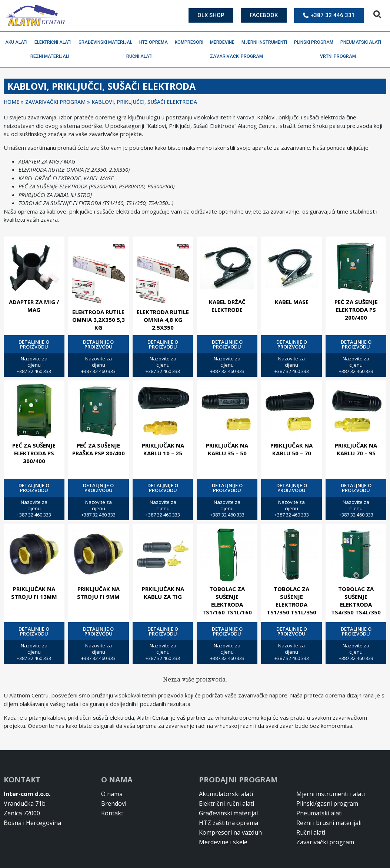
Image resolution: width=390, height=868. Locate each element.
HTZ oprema (155, 42)
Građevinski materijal (107, 42)
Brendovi (114, 803)
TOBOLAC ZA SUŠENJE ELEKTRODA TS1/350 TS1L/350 (291, 600)
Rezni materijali (52, 56)
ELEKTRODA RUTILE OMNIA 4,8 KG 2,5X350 (163, 320)
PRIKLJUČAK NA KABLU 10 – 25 (163, 449)
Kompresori (191, 42)
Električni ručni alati (226, 803)
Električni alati (55, 42)
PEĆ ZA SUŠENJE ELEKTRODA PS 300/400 (34, 453)
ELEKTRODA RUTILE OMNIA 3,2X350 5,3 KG (99, 320)
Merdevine (224, 42)
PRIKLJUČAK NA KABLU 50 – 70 (291, 449)
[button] (377, 15)
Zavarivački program (238, 56)
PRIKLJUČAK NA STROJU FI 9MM (98, 593)
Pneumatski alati (363, 42)
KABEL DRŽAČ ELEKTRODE (227, 306)
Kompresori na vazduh (230, 832)
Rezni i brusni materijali (329, 823)
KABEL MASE (292, 302)
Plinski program (316, 42)
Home (11, 102)
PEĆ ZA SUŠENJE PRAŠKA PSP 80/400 (99, 449)
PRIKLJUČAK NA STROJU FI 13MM (34, 593)
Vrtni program (340, 56)
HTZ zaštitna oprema (229, 823)
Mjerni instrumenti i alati (331, 794)
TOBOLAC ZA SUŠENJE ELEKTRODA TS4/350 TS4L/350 (356, 600)
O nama (112, 794)
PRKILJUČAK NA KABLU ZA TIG (163, 593)
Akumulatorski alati (226, 794)
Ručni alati (141, 56)
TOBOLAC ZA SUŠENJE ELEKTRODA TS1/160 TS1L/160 (227, 600)
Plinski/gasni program (327, 803)
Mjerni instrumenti (266, 42)
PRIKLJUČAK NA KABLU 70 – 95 (356, 449)
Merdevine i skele (223, 842)
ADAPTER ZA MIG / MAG (34, 306)
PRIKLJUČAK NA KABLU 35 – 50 (227, 449)
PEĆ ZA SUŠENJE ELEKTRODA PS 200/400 (356, 310)
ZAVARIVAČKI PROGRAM (55, 102)
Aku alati (18, 42)
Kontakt (112, 813)
